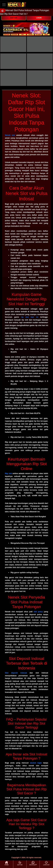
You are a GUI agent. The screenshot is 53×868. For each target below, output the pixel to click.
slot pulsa (38, 612)
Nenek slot (10, 135)
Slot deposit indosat (16, 673)
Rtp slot (8, 473)
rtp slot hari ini (30, 317)
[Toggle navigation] (4, 5)
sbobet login (36, 763)
